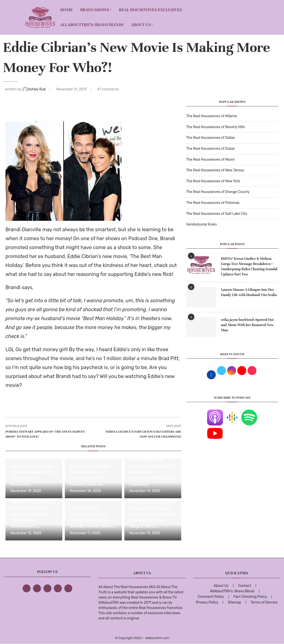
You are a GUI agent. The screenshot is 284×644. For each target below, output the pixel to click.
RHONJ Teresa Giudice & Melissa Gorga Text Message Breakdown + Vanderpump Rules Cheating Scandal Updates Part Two (249, 266)
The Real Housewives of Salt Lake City (217, 214)
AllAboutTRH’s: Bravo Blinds (92, 25)
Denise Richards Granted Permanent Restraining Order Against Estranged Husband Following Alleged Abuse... (152, 514)
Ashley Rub (35, 89)
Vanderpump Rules (201, 224)
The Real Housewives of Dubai (210, 149)
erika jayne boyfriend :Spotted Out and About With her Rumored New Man (247, 325)
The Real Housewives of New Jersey (215, 170)
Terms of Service (264, 602)
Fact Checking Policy (250, 597)
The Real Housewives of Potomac (213, 203)
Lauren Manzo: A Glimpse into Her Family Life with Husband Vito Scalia (249, 292)
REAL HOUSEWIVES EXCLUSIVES (151, 10)
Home (66, 10)
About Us (141, 25)
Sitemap (234, 602)
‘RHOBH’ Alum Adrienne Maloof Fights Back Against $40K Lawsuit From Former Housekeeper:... (33, 514)
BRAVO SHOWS (95, 10)
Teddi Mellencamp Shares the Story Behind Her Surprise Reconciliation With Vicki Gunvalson (153, 472)
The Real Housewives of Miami (210, 160)
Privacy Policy (207, 602)
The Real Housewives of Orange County (218, 192)
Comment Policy (211, 597)
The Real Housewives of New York (213, 181)
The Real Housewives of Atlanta (212, 116)
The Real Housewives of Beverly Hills (215, 127)
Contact (245, 586)
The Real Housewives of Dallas (211, 138)
